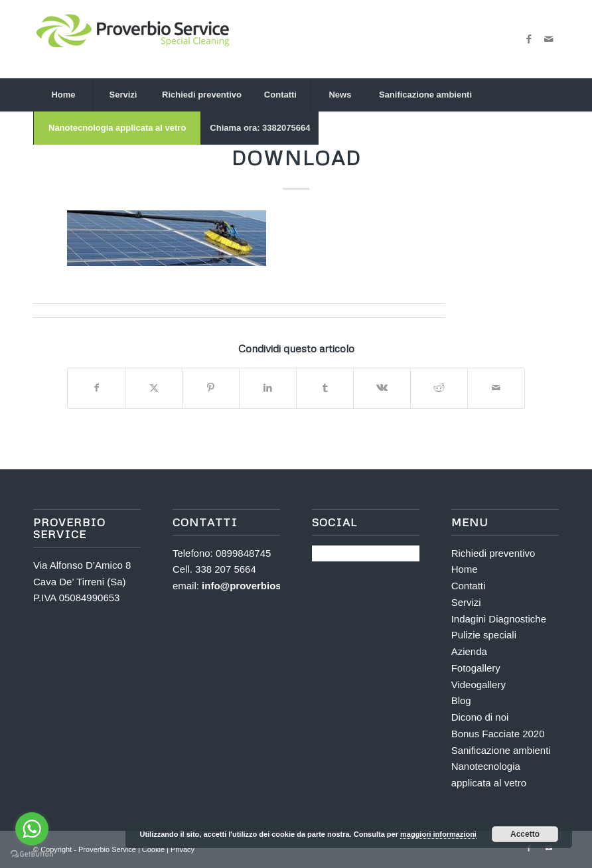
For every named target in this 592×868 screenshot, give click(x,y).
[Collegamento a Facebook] (529, 39)
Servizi (466, 602)
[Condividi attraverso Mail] (496, 388)
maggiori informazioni (438, 834)
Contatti (469, 586)
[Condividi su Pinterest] (211, 388)
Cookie (154, 849)
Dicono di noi (480, 717)
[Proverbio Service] (133, 39)
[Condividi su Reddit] (439, 388)
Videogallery (479, 685)
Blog (461, 700)
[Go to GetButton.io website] (32, 854)
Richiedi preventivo (493, 553)
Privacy (183, 849)
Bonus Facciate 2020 (498, 734)
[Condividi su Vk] (382, 388)
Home (465, 569)
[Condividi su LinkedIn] (268, 388)
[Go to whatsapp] (32, 829)
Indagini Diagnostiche (499, 619)
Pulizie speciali (484, 635)
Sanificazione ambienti (501, 750)
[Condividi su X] (154, 388)
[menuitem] (63, 95)
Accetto (525, 834)
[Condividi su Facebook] (96, 388)
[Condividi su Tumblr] (325, 388)
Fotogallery (476, 668)
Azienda (469, 651)
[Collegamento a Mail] (549, 39)
